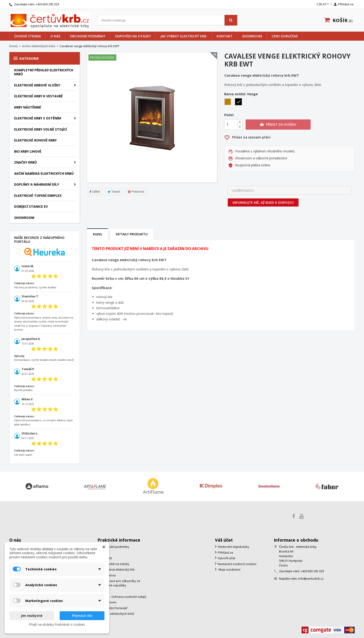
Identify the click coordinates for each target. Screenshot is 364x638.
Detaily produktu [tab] (132, 234)
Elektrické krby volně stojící (41, 129)
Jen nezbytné (32, 616)
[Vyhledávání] (167, 20)
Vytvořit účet (226, 558)
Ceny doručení (285, 36)
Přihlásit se (226, 552)
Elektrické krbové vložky (37, 85)
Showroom (252, 36)
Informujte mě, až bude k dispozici (263, 202)
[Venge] (239, 102)
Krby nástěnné (28, 107)
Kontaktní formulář (114, 608)
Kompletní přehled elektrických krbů (44, 72)
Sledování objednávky (234, 547)
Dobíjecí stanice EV (31, 206)
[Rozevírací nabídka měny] (323, 4)
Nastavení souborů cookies (237, 564)
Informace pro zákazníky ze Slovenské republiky (119, 583)
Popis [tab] (97, 234)
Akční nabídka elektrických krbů (44, 173)
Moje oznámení (229, 569)
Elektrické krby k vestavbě (38, 96)
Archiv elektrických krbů (117, 614)
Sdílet (95, 191)
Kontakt (225, 36)
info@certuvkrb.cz (311, 579)
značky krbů (26, 162)
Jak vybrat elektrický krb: (184, 36)
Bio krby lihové (28, 151)
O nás (55, 36)
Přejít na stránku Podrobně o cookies (57, 624)
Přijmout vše (82, 616)
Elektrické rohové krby (35, 140)
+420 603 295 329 (47, 4)
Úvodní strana (28, 36)
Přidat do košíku (278, 125)
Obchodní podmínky (88, 36)
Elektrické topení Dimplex (38, 196)
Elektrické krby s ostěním (38, 118)
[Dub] (229, 102)
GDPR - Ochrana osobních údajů (123, 597)
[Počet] (231, 125)
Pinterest (136, 191)
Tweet (114, 191)
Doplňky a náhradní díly (37, 184)
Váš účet (224, 540)
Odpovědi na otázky (133, 36)
